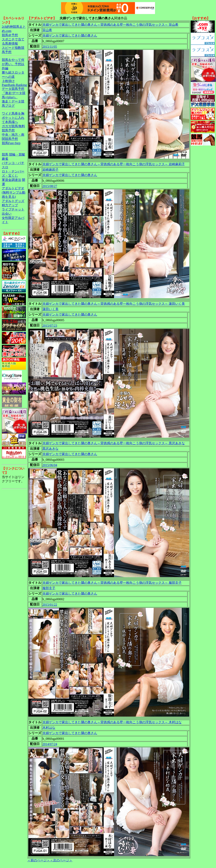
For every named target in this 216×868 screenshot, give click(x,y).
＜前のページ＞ (39, 860)
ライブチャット (13, 209)
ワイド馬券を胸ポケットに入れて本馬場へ (13, 118)
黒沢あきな (50, 449)
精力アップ (10, 205)
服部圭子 (49, 588)
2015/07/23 (50, 326)
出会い (7, 214)
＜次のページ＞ (61, 860)
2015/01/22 (50, 605)
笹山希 (47, 30)
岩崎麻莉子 (50, 170)
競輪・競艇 (17, 154)
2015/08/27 (50, 186)
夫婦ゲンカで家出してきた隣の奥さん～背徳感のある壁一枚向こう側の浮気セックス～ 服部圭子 (112, 583)
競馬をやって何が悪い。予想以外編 (13, 64)
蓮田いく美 (50, 309)
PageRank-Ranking (14, 85)
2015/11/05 (50, 47)
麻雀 (5, 159)
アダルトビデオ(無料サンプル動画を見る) (14, 192)
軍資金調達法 (11, 180)
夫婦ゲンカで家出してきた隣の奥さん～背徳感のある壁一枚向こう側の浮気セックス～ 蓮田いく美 (114, 304)
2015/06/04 (50, 465)
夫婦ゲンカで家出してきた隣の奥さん (70, 35)
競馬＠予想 (10, 35)
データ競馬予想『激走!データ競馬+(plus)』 (14, 93)
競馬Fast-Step (11, 143)
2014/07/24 (50, 744)
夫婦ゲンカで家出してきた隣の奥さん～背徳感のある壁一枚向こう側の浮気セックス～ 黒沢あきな (114, 443)
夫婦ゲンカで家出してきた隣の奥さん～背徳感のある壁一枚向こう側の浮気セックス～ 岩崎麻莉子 (114, 164)
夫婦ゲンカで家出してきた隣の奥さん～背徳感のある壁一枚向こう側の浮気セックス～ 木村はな (112, 722)
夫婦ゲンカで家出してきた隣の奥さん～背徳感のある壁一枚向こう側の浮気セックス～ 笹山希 (110, 25)
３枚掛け (8, 81)
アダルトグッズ (13, 201)
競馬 (5, 154)
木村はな (49, 728)
